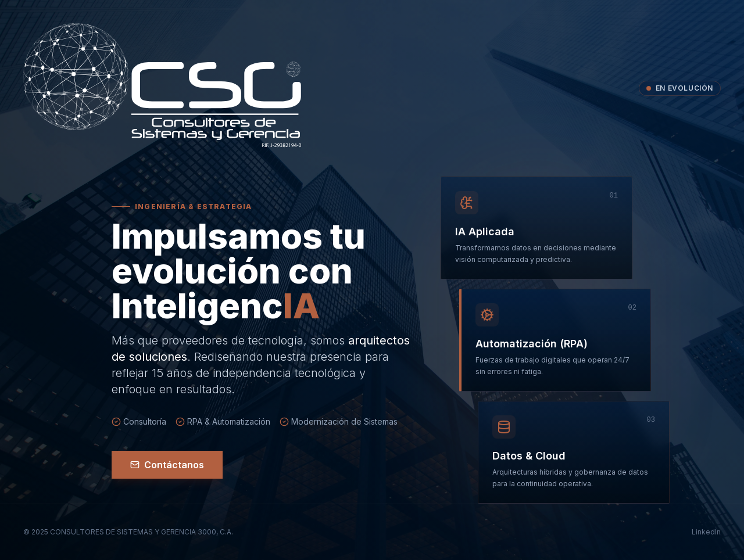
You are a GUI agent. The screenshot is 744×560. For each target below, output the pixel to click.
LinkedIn (706, 532)
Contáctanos (167, 465)
